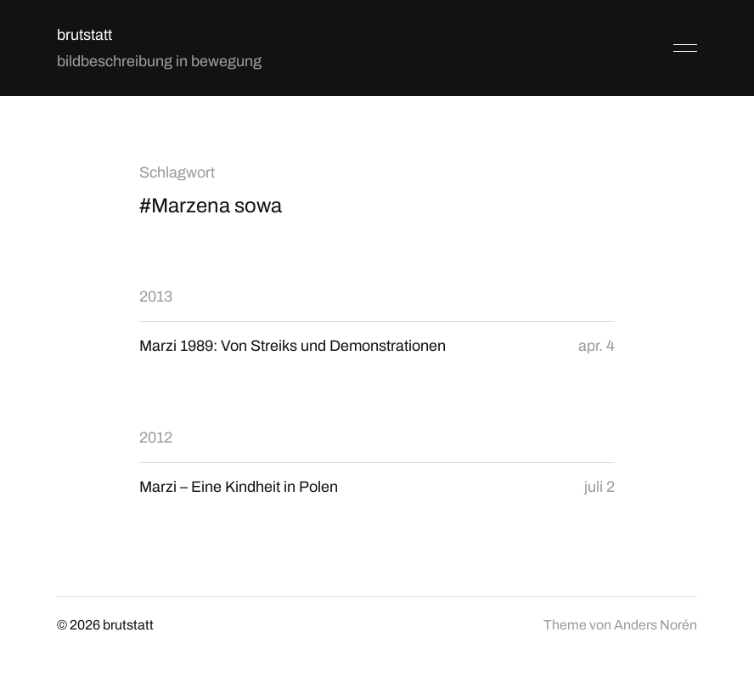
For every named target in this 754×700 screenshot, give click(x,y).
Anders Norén (656, 625)
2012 (156, 437)
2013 (156, 296)
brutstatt (84, 35)
